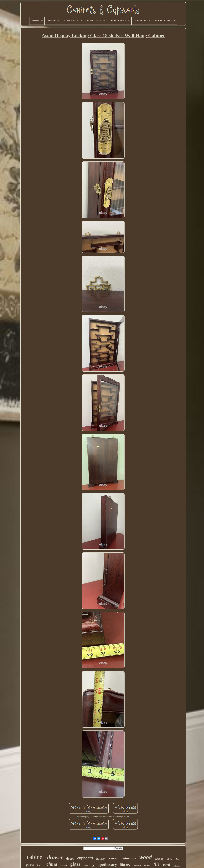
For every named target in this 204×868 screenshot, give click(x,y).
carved (64, 865)
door (178, 859)
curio (113, 858)
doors (70, 858)
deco (169, 859)
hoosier (101, 858)
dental (147, 865)
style (86, 865)
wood (145, 857)
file (157, 864)
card (166, 865)
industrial (177, 866)
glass (75, 864)
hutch (40, 865)
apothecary (107, 864)
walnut (137, 865)
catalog (159, 859)
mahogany (128, 858)
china (52, 864)
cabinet (35, 857)
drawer (55, 857)
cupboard (85, 858)
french (30, 865)
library (125, 865)
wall (93, 866)
